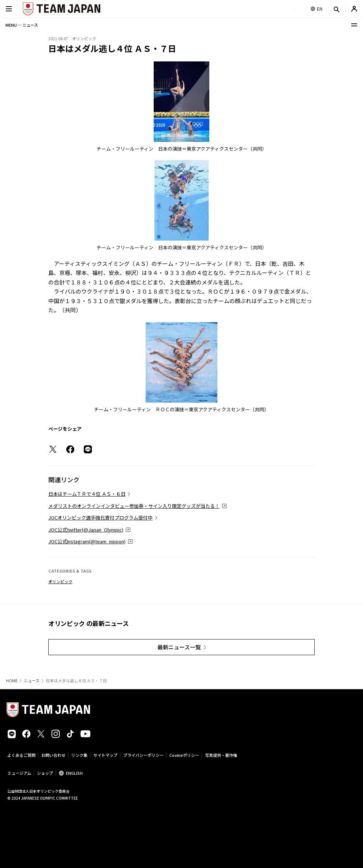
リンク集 (79, 755)
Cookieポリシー (184, 755)
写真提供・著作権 (221, 755)
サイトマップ (105, 755)
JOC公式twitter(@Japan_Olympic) (86, 530)
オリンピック (60, 581)
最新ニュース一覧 (179, 647)
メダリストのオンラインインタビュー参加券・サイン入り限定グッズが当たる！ (134, 506)
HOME (12, 681)
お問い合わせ (53, 755)
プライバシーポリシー (143, 755)
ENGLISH (74, 773)
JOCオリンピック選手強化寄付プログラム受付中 (100, 518)
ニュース (32, 681)
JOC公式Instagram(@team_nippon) (87, 541)
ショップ (45, 773)
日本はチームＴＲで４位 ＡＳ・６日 (87, 494)
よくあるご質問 (21, 755)
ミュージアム (19, 773)
